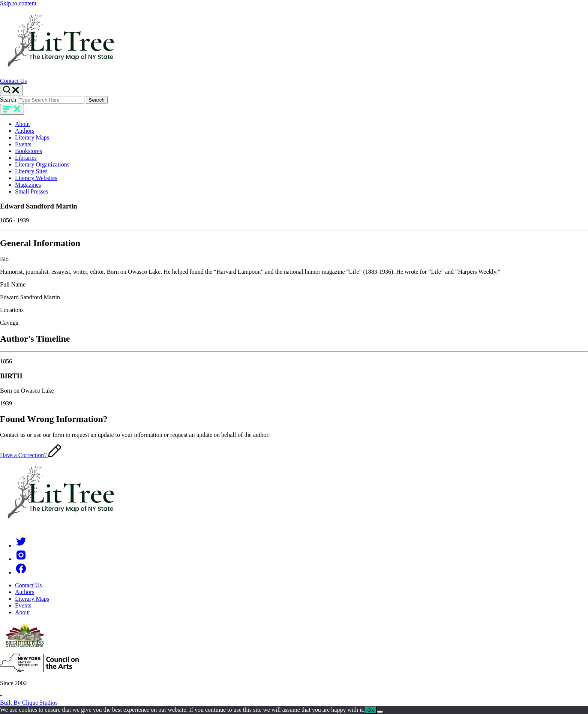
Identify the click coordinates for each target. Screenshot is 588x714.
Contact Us (13, 81)
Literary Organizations (42, 164)
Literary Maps (32, 137)
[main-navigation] (12, 109)
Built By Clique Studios (29, 703)
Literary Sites (31, 171)
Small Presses (31, 191)
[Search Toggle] (11, 90)
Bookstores (28, 151)
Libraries (26, 158)
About (22, 124)
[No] (380, 712)
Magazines (28, 185)
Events (23, 144)
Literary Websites (36, 178)
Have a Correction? (31, 455)
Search (8, 100)
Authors (25, 131)
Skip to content (18, 3)
